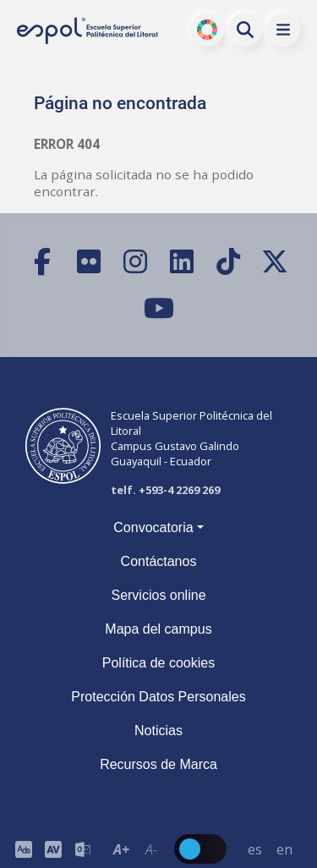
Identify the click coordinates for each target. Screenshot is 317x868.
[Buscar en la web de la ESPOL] (245, 30)
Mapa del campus (158, 629)
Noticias (158, 731)
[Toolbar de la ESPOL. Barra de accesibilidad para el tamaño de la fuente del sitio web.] (53, 849)
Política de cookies (158, 663)
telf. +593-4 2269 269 (165, 490)
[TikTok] (229, 262)
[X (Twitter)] (275, 262)
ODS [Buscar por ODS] (208, 30)
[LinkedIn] (182, 262)
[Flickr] (89, 262)
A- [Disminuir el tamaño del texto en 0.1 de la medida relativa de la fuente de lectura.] (150, 849)
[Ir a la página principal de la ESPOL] (88, 30)
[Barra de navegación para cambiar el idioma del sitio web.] (270, 849)
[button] (283, 30)
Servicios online (158, 595)
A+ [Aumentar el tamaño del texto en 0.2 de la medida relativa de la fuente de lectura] (121, 849)
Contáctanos (159, 561)
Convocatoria (153, 527)
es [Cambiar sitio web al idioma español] (255, 849)
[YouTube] (158, 308)
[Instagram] (136, 262)
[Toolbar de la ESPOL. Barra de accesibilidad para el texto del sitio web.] (136, 849)
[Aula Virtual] (53, 849)
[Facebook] (43, 262)
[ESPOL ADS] (23, 849)
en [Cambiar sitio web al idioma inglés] (284, 849)
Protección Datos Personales (158, 697)
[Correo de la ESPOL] (82, 849)
